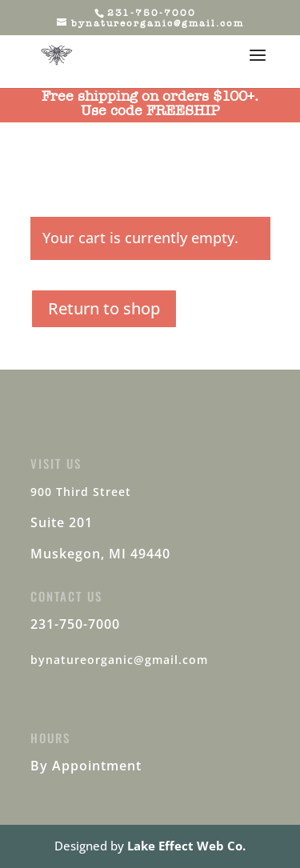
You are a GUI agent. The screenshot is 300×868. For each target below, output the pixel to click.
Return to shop (104, 308)
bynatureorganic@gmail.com (119, 660)
